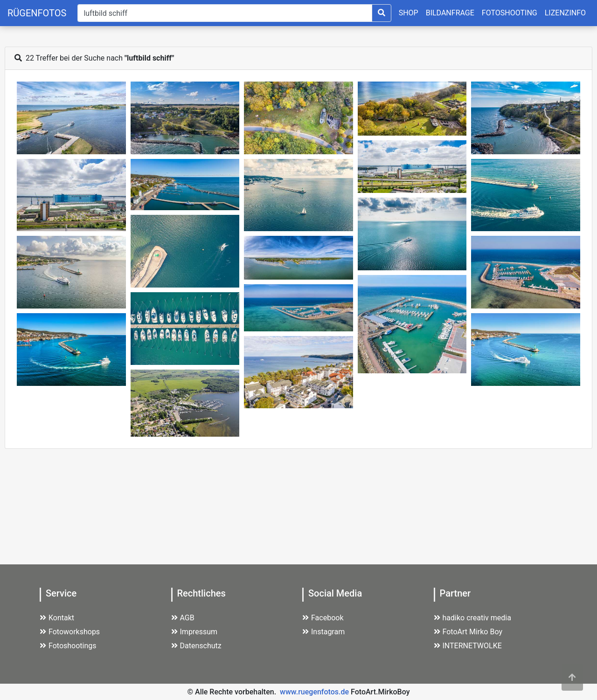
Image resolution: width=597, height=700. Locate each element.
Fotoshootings (68, 646)
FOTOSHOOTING (510, 13)
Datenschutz (196, 646)
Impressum (194, 632)
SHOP (409, 13)
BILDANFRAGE (450, 13)
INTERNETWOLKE (468, 646)
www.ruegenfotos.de (314, 692)
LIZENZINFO (565, 13)
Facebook (323, 618)
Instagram (323, 632)
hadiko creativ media (472, 618)
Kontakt (57, 618)
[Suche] (225, 13)
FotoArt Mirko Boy (468, 632)
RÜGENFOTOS (37, 13)
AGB (183, 618)
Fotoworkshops (70, 632)
